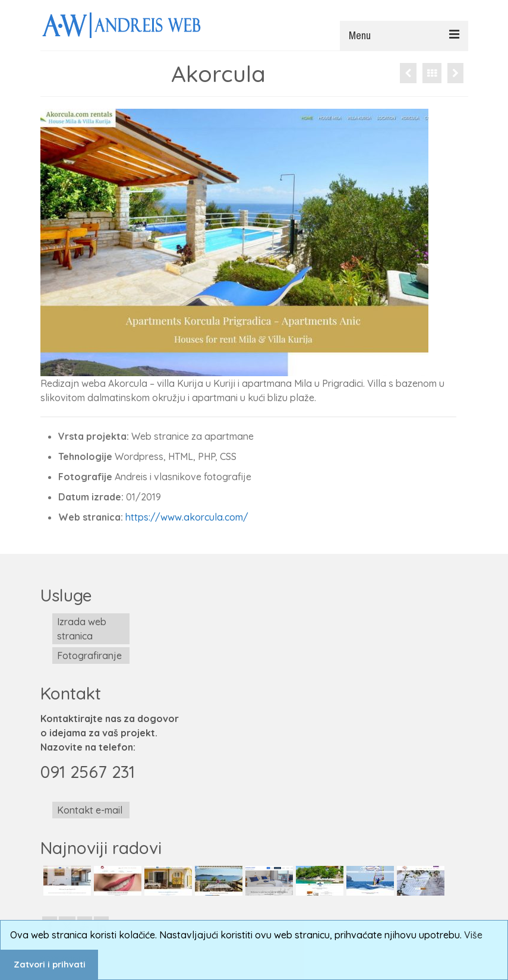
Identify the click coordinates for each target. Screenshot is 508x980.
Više (473, 935)
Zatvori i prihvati (50, 965)
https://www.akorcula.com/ (187, 517)
